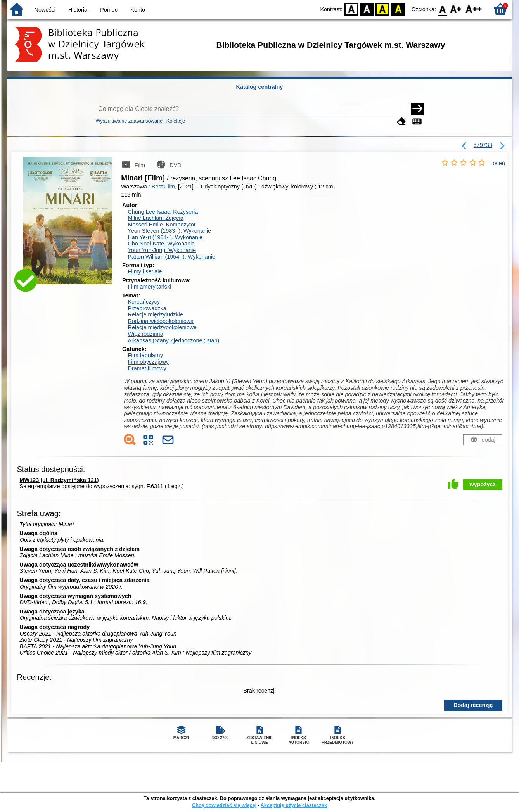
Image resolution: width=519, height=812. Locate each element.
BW (367, 9)
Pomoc (109, 10)
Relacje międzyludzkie (155, 314)
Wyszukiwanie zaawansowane (129, 121)
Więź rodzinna (145, 334)
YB (383, 9)
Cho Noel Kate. (161, 244)
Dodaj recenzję (473, 705)
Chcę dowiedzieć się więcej (224, 805)
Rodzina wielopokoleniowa (161, 321)
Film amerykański (149, 287)
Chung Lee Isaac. (163, 212)
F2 (474, 9)
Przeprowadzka (147, 308)
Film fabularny (145, 355)
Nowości (45, 10)
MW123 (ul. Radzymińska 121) (59, 480)
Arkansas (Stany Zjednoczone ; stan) (173, 340)
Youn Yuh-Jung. (162, 250)
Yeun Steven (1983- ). (169, 231)
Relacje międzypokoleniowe (162, 327)
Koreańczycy (144, 302)
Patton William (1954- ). (171, 257)
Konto (138, 10)
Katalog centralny (260, 87)
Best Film (163, 187)
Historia (78, 10)
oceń (499, 163)
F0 (442, 9)
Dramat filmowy (147, 368)
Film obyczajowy (148, 362)
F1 (456, 9)
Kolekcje (176, 121)
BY (398, 9)
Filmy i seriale (145, 271)
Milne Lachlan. (155, 218)
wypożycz (483, 484)
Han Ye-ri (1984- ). (165, 237)
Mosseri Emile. (162, 225)
